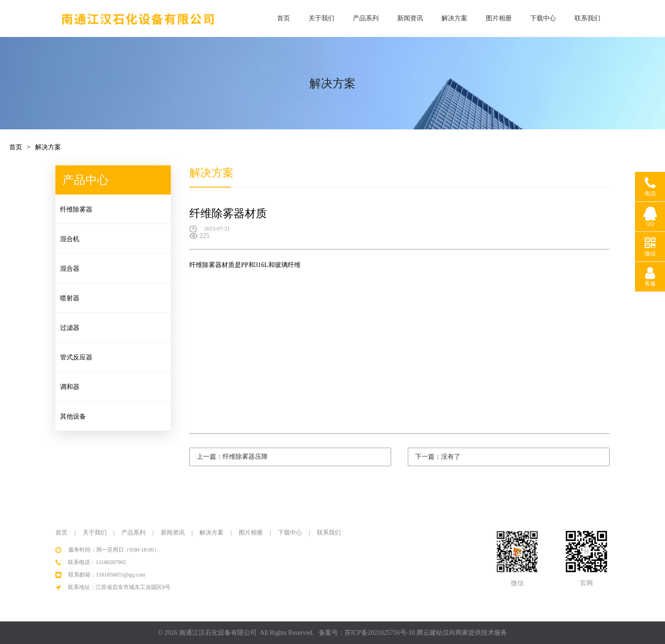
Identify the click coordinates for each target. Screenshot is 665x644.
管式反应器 (77, 357)
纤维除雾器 (77, 210)
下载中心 (543, 18)
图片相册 (499, 18)
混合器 (70, 269)
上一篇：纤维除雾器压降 (232, 457)
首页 (284, 18)
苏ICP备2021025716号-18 (380, 633)
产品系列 (366, 18)
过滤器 (70, 328)
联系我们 (587, 18)
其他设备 (73, 416)
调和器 (70, 387)
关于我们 (321, 18)
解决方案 (454, 18)
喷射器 (70, 298)
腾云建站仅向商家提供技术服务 (462, 633)
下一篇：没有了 (438, 457)
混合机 (70, 239)
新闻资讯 (410, 18)
